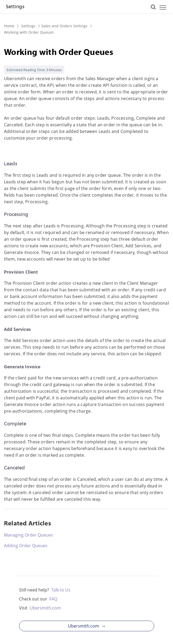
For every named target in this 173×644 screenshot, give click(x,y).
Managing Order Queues (28, 535)
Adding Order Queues (26, 546)
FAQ (53, 599)
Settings (15, 7)
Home (9, 26)
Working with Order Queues (29, 32)
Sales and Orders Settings (64, 26)
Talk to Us (61, 590)
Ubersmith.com (45, 608)
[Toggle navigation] (158, 8)
